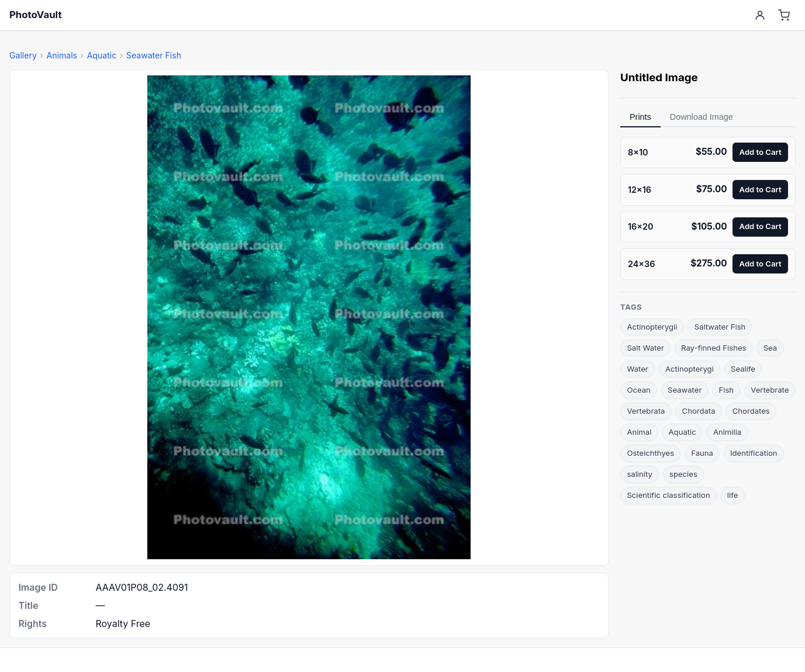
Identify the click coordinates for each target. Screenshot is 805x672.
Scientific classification (668, 495)
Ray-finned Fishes (714, 348)
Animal (639, 432)
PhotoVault (36, 15)
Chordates (751, 411)
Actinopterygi (690, 369)
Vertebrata (646, 411)
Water (637, 369)
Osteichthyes (650, 453)
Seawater (685, 390)
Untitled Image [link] (659, 77)
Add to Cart (761, 152)
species (683, 474)
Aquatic (102, 55)
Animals (62, 55)
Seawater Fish (154, 55)
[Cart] (784, 15)
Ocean (638, 390)
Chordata (699, 411)
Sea (771, 348)
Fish (727, 390)
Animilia (727, 432)
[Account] (760, 15)
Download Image (702, 117)
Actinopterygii (652, 327)
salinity (639, 474)
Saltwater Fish (720, 327)
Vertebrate (770, 390)
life (733, 495)
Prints (640, 117)
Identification (754, 453)
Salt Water (645, 348)
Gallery (23, 55)
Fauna (702, 453)
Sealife (743, 369)
